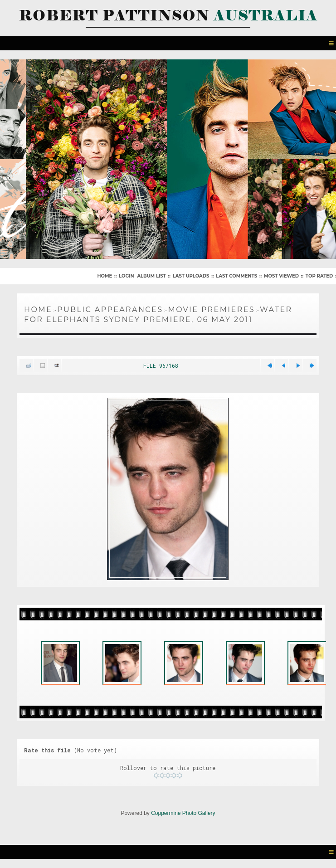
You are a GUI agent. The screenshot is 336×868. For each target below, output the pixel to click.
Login (126, 276)
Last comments (236, 276)
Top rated (319, 276)
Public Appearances (110, 310)
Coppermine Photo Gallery (183, 813)
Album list (151, 276)
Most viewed (281, 276)
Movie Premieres (211, 310)
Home (105, 276)
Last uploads (191, 276)
